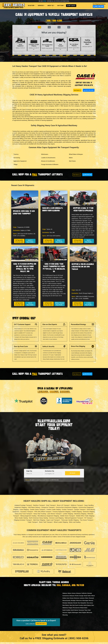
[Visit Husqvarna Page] (33, 552)
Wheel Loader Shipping (61, 524)
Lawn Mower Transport (54, 516)
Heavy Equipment (20, 46)
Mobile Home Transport (68, 518)
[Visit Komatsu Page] (33, 559)
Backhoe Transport (39, 507)
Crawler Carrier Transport (38, 511)
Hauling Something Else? (87, 46)
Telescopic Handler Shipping (70, 522)
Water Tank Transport (46, 524)
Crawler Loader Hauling (54, 511)
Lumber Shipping (68, 516)
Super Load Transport (53, 522)
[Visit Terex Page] (33, 566)
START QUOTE (71, 6)
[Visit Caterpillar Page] (22, 573)
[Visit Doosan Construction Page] (75, 545)
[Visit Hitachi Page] (61, 552)
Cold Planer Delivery (34, 509)
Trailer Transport (33, 524)
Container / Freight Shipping (34, 46)
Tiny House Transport (87, 522)
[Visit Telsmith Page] (90, 566)
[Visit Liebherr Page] (47, 559)
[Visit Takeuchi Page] (18, 566)
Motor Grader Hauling (21, 520)
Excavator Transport (27, 514)
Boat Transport (61, 46)
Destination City (50, 473)
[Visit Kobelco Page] (18, 559)
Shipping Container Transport (23, 522)
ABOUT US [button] (50, 6)
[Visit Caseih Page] (47, 566)
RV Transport (88, 520)
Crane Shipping (24, 511)
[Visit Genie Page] (90, 545)
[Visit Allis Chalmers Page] (18, 545)
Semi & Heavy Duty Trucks (47, 46)
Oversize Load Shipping (56, 520)
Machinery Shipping (80, 516)
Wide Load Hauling (75, 524)
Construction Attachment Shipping (67, 509)
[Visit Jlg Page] (90, 552)
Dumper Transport (80, 511)
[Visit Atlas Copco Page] (33, 545)
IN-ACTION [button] (31, 6)
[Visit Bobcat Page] (65, 573)
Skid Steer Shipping (39, 522)
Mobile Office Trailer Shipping (85, 518)
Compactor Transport (48, 509)
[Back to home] (13, 5)
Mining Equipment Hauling (28, 518)
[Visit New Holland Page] (61, 559)
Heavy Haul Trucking (40, 516)
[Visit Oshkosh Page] (75, 559)
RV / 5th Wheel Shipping (74, 46)
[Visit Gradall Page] (18, 552)
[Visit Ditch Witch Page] (61, 545)
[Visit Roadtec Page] (90, 559)
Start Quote (77, 92)
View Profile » (30, 244)
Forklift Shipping (77, 514)
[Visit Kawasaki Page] (75, 566)
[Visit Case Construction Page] (47, 545)
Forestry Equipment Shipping (61, 514)
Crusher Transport (67, 511)
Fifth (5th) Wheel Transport (43, 514)
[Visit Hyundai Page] (47, 552)
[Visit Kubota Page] (43, 573)
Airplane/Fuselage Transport (23, 507)
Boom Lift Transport (63, 507)
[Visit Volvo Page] (61, 566)
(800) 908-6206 (98, 6)
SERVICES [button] (41, 6)
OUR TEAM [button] (60, 6)
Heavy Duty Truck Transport (23, 516)
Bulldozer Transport (77, 507)
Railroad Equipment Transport (74, 520)
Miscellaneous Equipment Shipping (48, 518)
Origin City (29, 473)
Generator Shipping (89, 514)
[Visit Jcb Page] (75, 552)
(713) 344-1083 (19, 244)
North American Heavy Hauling (38, 520)
